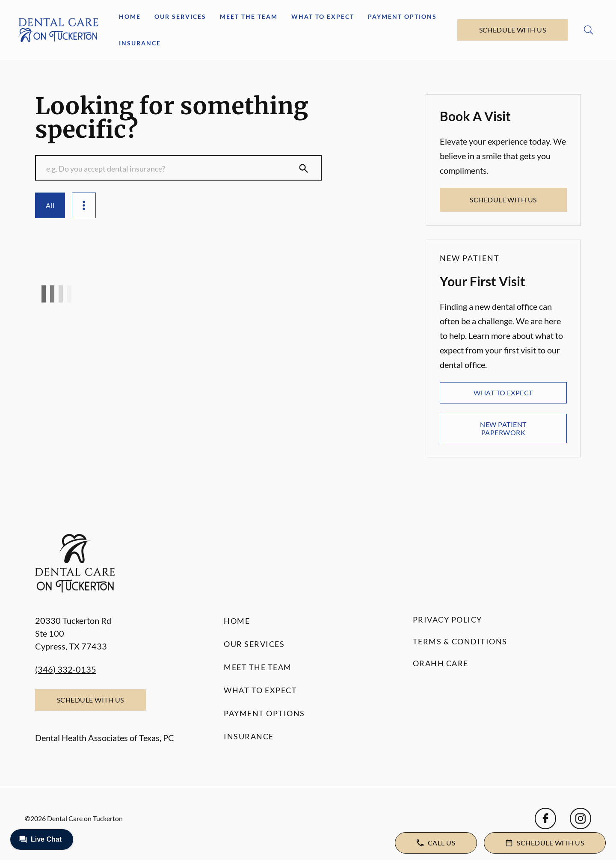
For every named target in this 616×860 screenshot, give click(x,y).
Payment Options (402, 16)
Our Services (180, 16)
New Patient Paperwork (503, 428)
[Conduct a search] (170, 169)
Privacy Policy (447, 620)
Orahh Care (441, 663)
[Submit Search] (304, 169)
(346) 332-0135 (66, 669)
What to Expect (323, 16)
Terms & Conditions (460, 641)
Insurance (140, 43)
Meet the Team (249, 16)
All (50, 205)
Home (130, 16)
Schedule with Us (513, 30)
